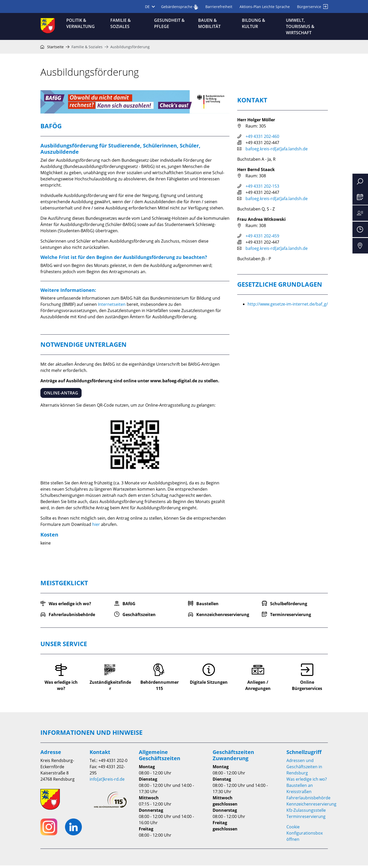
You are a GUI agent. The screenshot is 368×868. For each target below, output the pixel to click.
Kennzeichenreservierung (311, 807)
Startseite (52, 49)
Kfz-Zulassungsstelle (306, 813)
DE (150, 7)
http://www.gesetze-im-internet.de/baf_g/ (288, 307)
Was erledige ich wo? (307, 782)
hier (96, 527)
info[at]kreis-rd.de (107, 782)
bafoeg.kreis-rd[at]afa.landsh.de (277, 151)
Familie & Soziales (87, 49)
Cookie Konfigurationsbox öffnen (305, 836)
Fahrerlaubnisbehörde (308, 800)
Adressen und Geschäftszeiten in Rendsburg (304, 769)
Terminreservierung (306, 819)
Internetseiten (112, 307)
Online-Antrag (61, 396)
